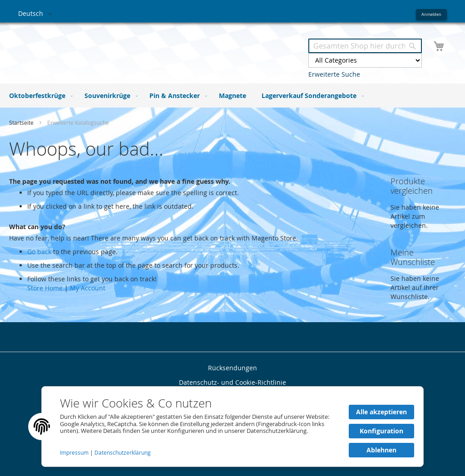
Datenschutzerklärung (123, 453)
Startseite (22, 123)
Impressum (75, 453)
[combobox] (365, 46)
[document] (232, 427)
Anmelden (431, 14)
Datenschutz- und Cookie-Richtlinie (232, 382)
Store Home (45, 288)
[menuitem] (39, 96)
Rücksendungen (232, 368)
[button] (37, 14)
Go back (39, 252)
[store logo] (125, 49)
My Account (88, 288)
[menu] (232, 96)
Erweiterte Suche (334, 74)
